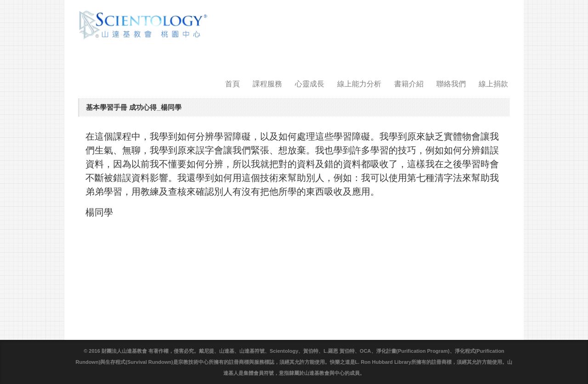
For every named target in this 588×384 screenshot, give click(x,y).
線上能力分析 (359, 84)
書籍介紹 (409, 84)
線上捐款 (493, 84)
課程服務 (267, 84)
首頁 (232, 84)
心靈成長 (310, 84)
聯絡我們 (451, 84)
